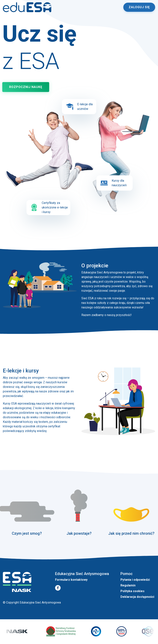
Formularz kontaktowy (71, 580)
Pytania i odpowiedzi (135, 580)
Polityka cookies (132, 591)
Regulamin (128, 585)
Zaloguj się (139, 7)
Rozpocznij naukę (26, 87)
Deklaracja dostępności (137, 597)
